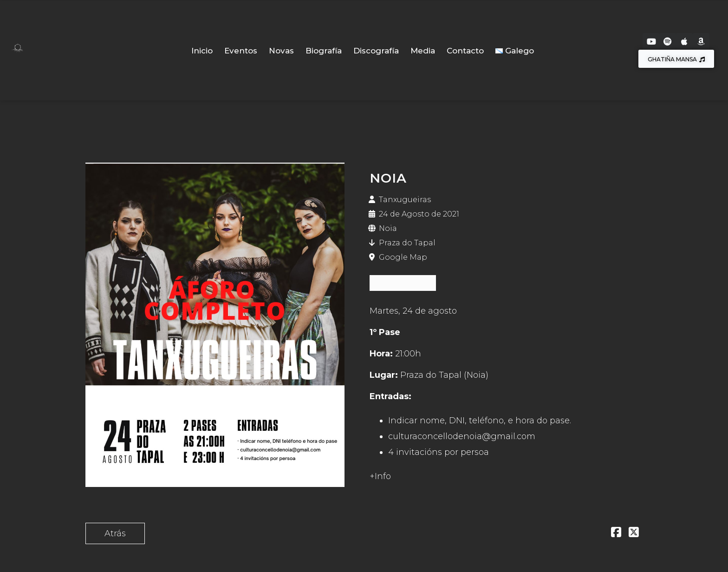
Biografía (324, 51)
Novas (281, 51)
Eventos (241, 51)
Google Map (403, 257)
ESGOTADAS (403, 283)
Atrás (115, 533)
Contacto (465, 51)
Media (423, 51)
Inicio (202, 51)
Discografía (376, 51)
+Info (380, 476)
